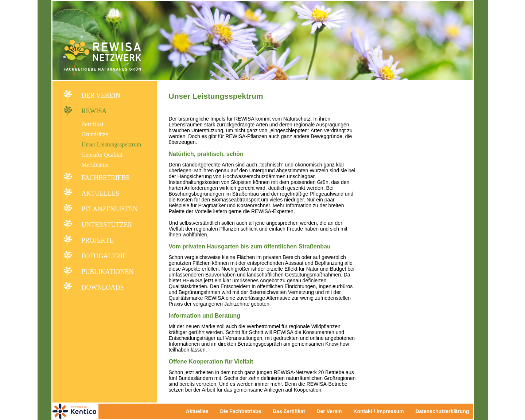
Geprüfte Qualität (102, 155)
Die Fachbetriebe (240, 411)
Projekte (98, 240)
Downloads (103, 287)
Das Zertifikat (289, 411)
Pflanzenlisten (110, 209)
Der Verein (101, 95)
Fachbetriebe (106, 178)
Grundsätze (95, 134)
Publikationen (108, 272)
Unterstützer (107, 225)
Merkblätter (96, 165)
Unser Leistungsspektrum (112, 144)
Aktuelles (101, 193)
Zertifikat (93, 124)
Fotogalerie (104, 256)
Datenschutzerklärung (442, 411)
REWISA (94, 111)
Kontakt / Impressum (381, 411)
